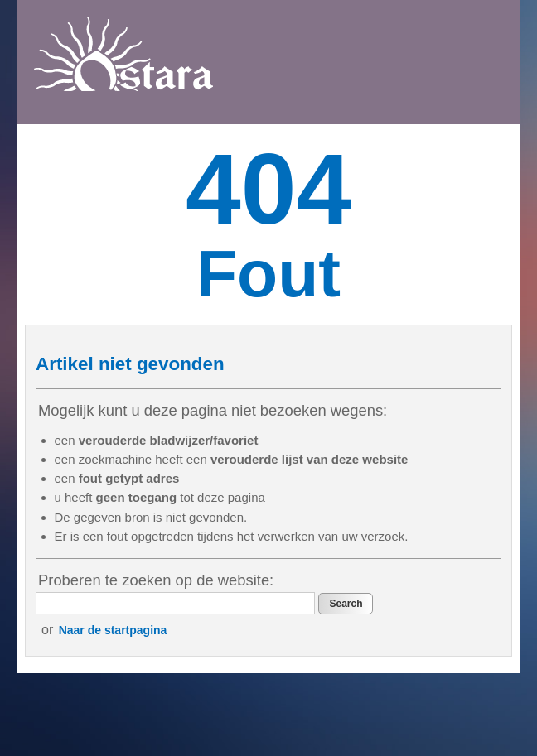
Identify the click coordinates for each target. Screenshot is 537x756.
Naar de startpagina (113, 630)
